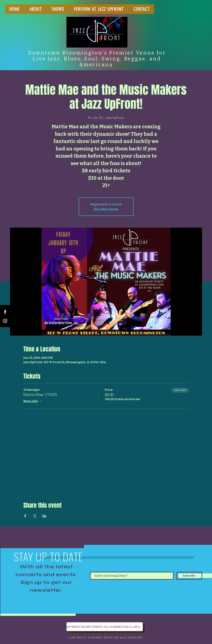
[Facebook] (5, 312)
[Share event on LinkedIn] (44, 516)
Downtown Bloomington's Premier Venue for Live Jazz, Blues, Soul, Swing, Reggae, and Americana (97, 59)
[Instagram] (5, 321)
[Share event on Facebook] (25, 516)
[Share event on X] (35, 516)
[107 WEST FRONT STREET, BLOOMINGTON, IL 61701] (105, 627)
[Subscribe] (189, 576)
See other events (106, 209)
